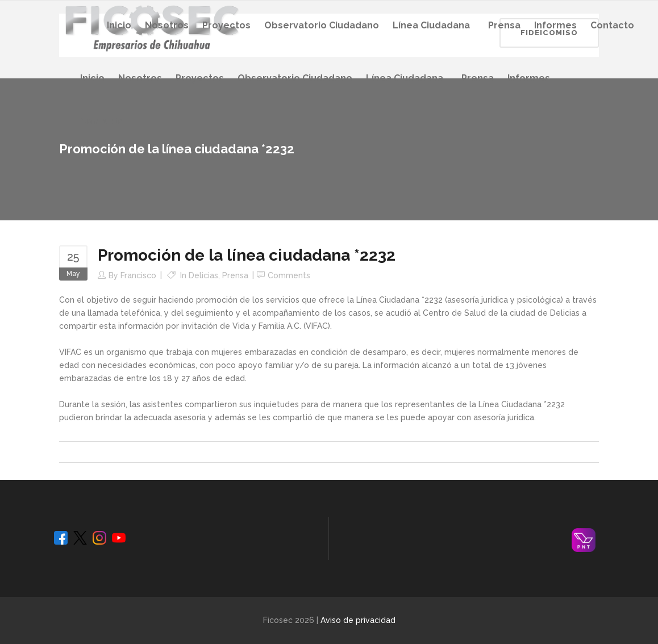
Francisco (138, 275)
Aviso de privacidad (358, 620)
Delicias (203, 275)
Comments (289, 275)
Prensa (235, 275)
